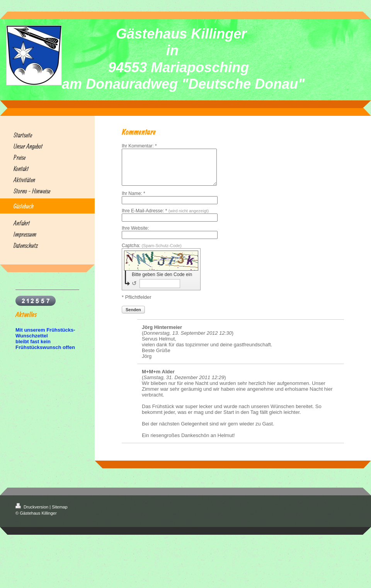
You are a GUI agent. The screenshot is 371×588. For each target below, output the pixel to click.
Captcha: (152, 252)
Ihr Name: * (134, 200)
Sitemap (60, 514)
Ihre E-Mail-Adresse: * (165, 218)
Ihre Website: (135, 235)
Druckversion (32, 514)
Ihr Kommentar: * (139, 146)
